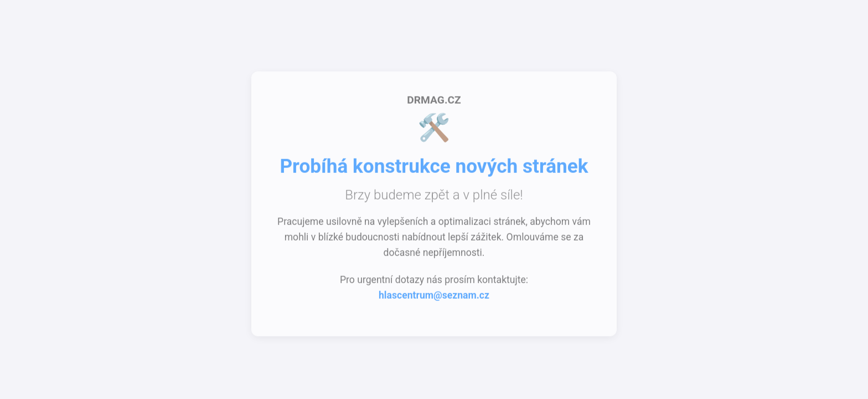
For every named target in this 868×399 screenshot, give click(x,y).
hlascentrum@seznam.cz (434, 296)
